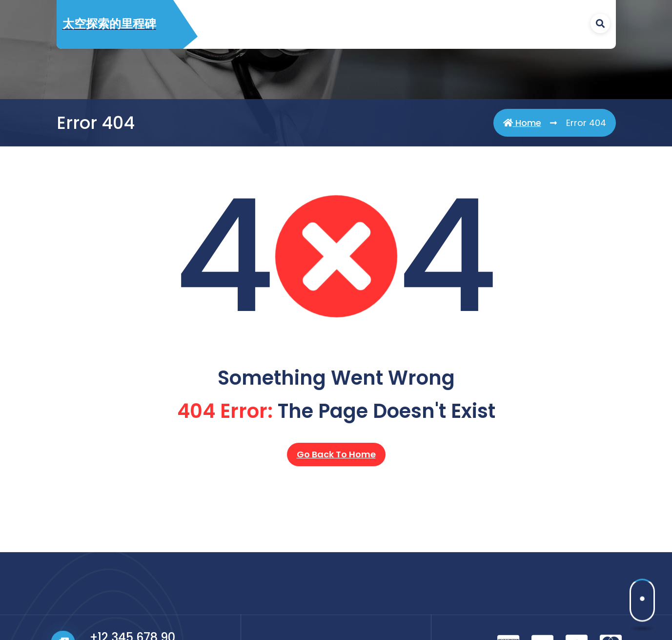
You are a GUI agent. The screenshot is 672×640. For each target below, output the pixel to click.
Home (522, 123)
